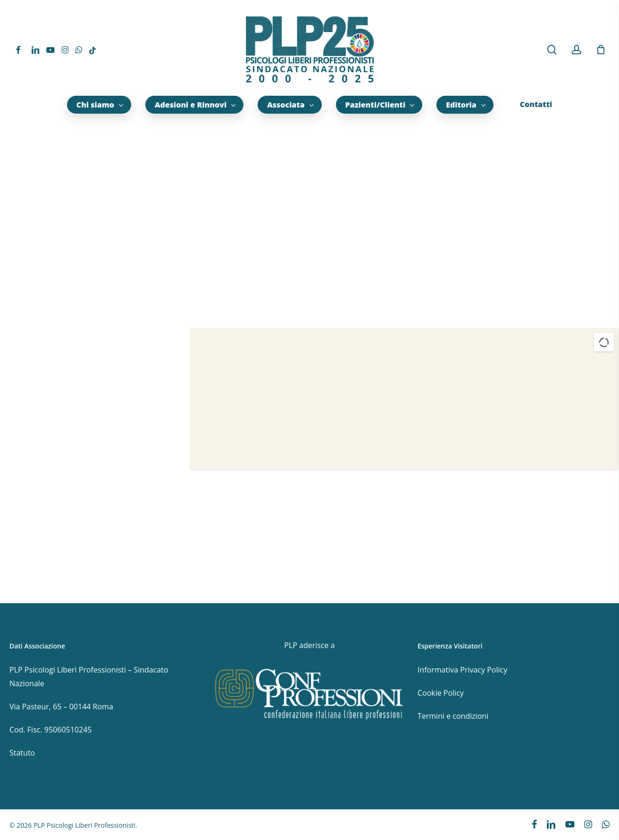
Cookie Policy (441, 693)
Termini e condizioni (453, 716)
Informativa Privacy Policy (462, 670)
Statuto (22, 753)
